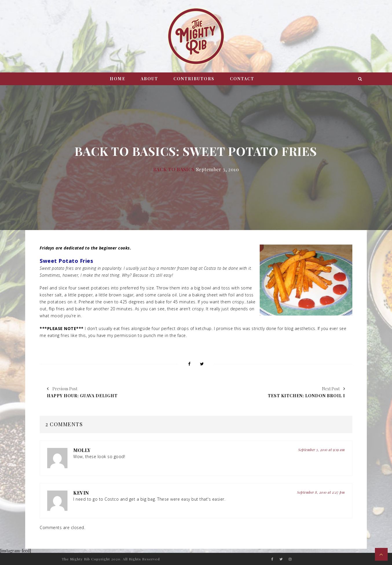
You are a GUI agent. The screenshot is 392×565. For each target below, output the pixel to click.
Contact (242, 79)
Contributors (194, 79)
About (149, 79)
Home (118, 79)
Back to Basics (174, 169)
